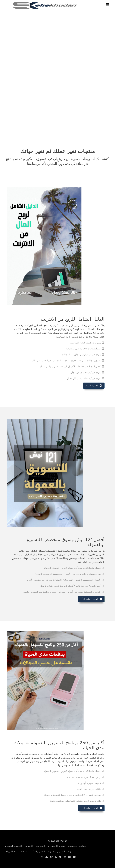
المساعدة (40, 846)
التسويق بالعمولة (57, 851)
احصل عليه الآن (91, 599)
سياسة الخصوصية (77, 846)
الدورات (29, 846)
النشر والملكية (38, 851)
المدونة (72, 851)
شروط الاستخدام (57, 846)
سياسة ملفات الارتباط (16, 851)
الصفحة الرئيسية (14, 846)
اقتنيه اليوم (94, 386)
